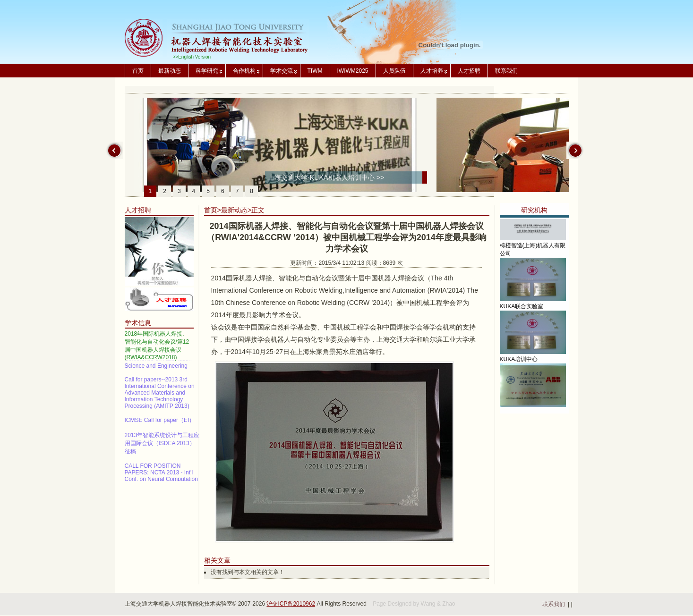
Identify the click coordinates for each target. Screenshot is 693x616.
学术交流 (282, 71)
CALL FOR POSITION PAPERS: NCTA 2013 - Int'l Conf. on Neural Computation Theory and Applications (161, 477)
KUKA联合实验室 (522, 309)
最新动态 (170, 71)
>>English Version (192, 57)
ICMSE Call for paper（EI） (160, 421)
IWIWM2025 (353, 71)
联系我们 (506, 71)
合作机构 (244, 71)
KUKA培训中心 (519, 362)
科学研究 (207, 71)
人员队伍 (394, 71)
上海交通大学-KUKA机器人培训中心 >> (326, 177)
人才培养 (432, 71)
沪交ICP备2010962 (291, 604)
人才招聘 (469, 71)
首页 (138, 71)
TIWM (315, 71)
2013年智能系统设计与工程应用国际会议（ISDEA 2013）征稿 (162, 444)
